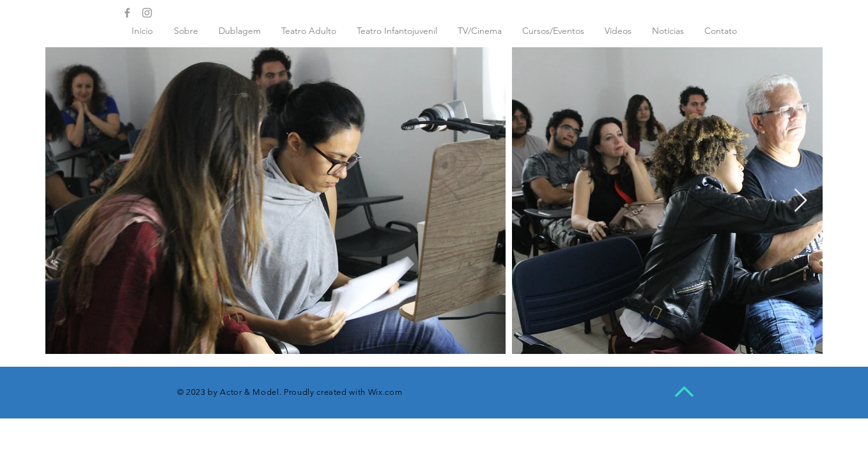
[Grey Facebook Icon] (127, 13)
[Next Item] (801, 201)
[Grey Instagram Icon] (147, 13)
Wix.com (385, 392)
